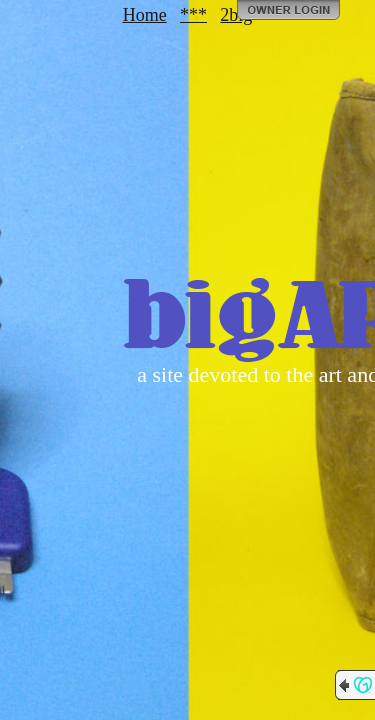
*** (193, 15)
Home (145, 15)
